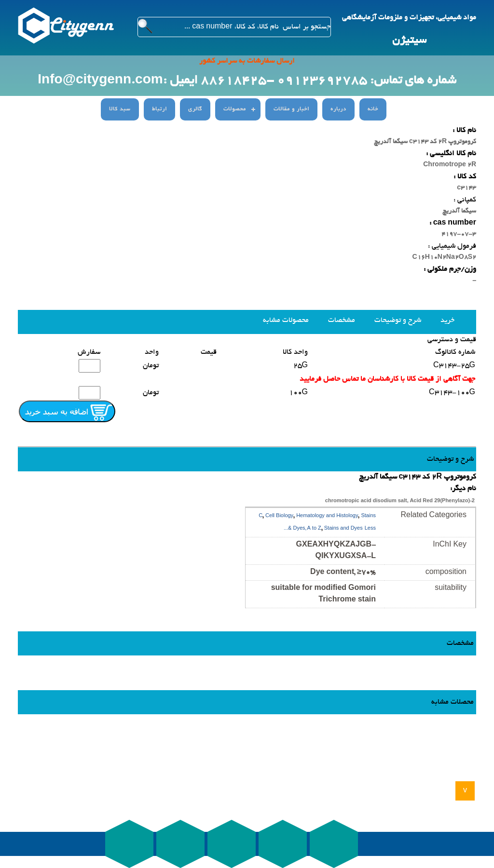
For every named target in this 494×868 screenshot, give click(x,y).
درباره (338, 109)
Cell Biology (279, 516)
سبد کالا (120, 109)
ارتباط (159, 109)
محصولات (235, 109)
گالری (195, 109)
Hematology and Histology (327, 516)
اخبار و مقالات (291, 109)
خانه (373, 109)
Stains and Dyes (343, 529)
